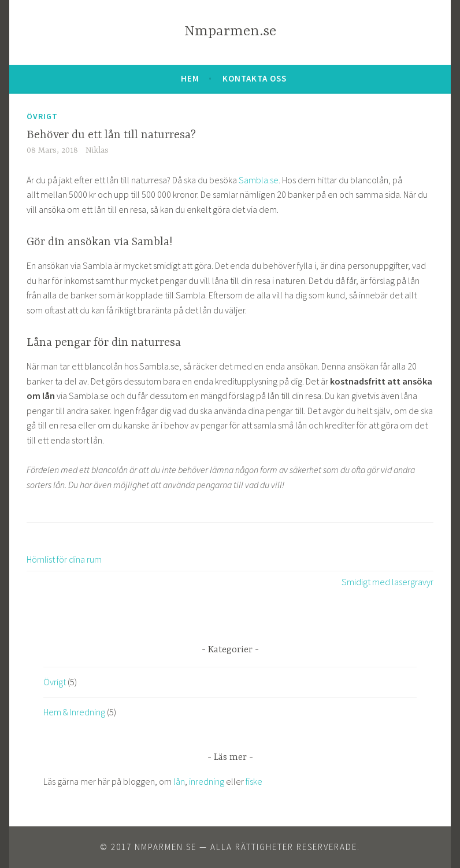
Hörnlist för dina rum (64, 559)
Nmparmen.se (230, 32)
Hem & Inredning (74, 712)
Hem (190, 78)
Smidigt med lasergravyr (387, 582)
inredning (207, 781)
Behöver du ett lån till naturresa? (111, 135)
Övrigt (42, 116)
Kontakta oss (255, 78)
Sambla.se (259, 180)
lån (179, 781)
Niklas (97, 150)
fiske (254, 781)
